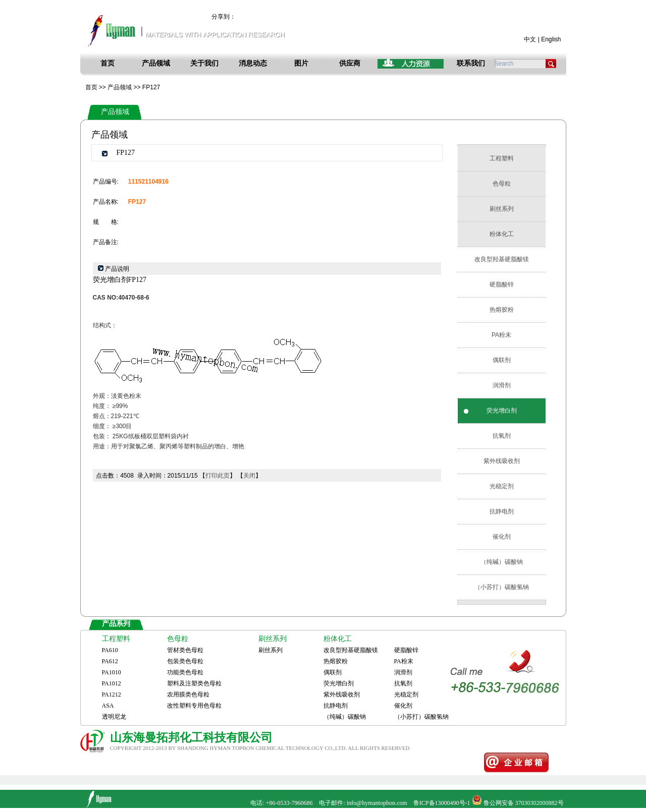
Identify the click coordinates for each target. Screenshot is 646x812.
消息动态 (253, 63)
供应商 (350, 63)
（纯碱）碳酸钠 (502, 562)
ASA (108, 706)
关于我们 (204, 63)
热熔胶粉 (502, 310)
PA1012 (112, 683)
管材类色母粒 (185, 650)
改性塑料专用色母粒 (194, 706)
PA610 (110, 650)
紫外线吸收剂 (502, 461)
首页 (107, 63)
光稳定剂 (502, 486)
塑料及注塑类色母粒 (194, 683)
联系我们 (471, 63)
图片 (301, 63)
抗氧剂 (502, 436)
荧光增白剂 (502, 411)
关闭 (249, 476)
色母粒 (502, 184)
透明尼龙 (114, 717)
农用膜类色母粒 (188, 694)
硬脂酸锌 (502, 284)
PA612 (110, 661)
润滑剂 (502, 385)
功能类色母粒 (185, 672)
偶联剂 (502, 360)
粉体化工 (502, 234)
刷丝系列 (502, 209)
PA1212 (112, 694)
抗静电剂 (502, 511)
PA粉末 (501, 335)
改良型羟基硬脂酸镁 (502, 259)
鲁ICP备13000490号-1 (442, 803)
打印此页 (218, 476)
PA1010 (112, 672)
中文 (530, 39)
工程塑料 (502, 158)
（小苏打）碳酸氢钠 (502, 587)
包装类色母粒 (185, 661)
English (551, 39)
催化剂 (502, 537)
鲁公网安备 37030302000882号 (524, 803)
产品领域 (156, 63)
